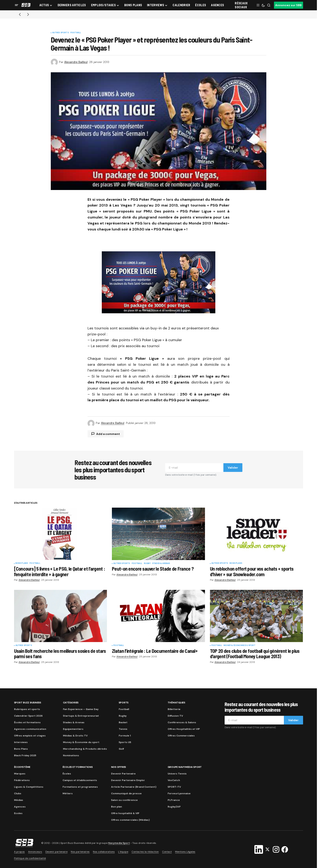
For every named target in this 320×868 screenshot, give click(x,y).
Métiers (68, 793)
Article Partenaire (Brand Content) (134, 787)
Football (76, 33)
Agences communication (30, 729)
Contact (167, 852)
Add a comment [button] (108, 434)
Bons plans (22, 563)
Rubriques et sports (27, 709)
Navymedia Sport (119, 843)
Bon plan (117, 807)
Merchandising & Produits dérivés (85, 749)
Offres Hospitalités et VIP (184, 729)
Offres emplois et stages (30, 736)
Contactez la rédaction (145, 852)
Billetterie (174, 709)
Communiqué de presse (126, 793)
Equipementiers (73, 729)
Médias (19, 800)
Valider (233, 468)
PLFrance (174, 800)
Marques (20, 774)
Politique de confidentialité (30, 858)
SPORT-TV (174, 787)
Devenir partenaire (56, 852)
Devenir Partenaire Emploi (128, 780)
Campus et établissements (80, 780)
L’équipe (123, 852)
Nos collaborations (104, 852)
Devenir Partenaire (123, 774)
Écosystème (22, 767)
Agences (20, 807)
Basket (123, 722)
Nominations (71, 755)
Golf (121, 749)
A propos (19, 852)
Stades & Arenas (161, 564)
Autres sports (60, 33)
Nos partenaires (80, 852)
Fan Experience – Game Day (81, 709)
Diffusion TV (175, 716)
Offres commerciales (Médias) (130, 820)
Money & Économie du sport (239, 646)
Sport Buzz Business (28, 703)
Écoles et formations (27, 722)
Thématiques (176, 703)
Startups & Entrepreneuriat (81, 716)
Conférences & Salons (182, 722)
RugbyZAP (174, 807)
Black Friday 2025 (25, 755)
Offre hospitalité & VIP (125, 813)
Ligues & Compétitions (29, 787)
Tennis (123, 729)
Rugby (147, 564)
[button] (17, 5)
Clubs (18, 793)
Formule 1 (125, 736)
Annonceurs (35, 852)
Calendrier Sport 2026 (28, 716)
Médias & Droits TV (75, 736)
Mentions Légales (185, 852)
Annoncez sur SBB (288, 5)
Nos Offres (119, 767)
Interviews (21, 742)
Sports (124, 703)
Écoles (67, 774)
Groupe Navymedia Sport (185, 767)
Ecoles (18, 813)
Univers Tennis (177, 774)
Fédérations (22, 780)
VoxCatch (174, 780)
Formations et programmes (80, 787)
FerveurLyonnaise (179, 793)
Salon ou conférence (124, 800)
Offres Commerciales (181, 736)
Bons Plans (21, 749)
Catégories (71, 703)
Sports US (125, 742)
